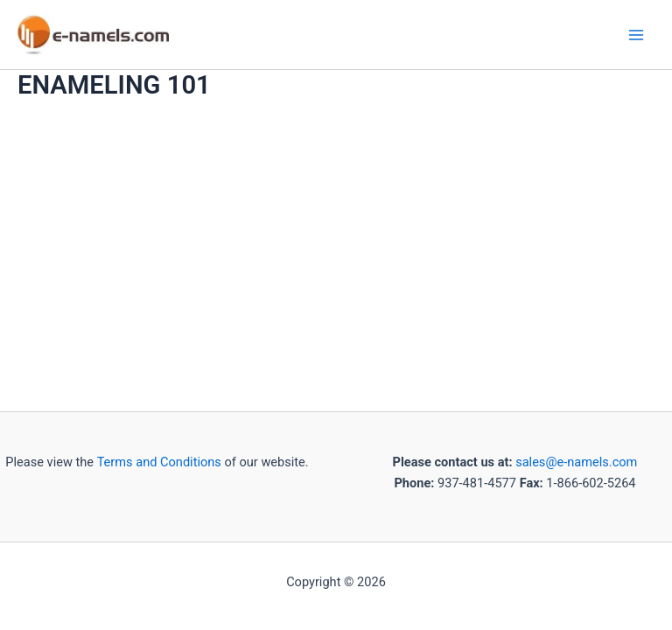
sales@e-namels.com (576, 462)
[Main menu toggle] (636, 35)
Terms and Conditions (157, 462)
